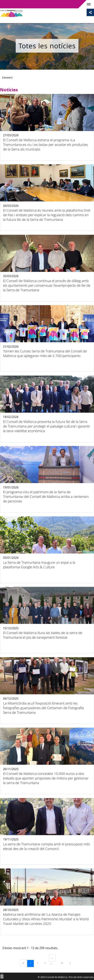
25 (63, 963)
